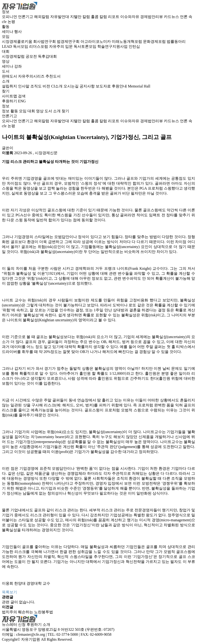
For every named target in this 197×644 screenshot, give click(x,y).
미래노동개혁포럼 (127, 41)
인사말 (24, 86)
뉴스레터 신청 (14, 624)
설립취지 (10, 86)
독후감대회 (47, 56)
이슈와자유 (130, 17)
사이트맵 (10, 96)
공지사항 (88, 86)
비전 (47, 86)
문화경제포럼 (155, 41)
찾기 (6, 91)
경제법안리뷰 (152, 17)
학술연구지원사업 (113, 46)
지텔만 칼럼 (81, 17)
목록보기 (9, 592)
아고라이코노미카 (96, 41)
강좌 (18, 66)
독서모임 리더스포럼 (31, 46)
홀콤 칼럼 (99, 17)
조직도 (36, 86)
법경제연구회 (69, 41)
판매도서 (10, 76)
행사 (18, 32)
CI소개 (57, 86)
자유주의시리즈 (32, 76)
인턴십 (134, 46)
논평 (11, 22)
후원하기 (9, 101)
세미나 (8, 32)
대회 (6, 51)
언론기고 (26, 17)
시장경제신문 (46, 153)
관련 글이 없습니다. (18, 602)
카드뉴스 (172, 17)
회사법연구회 (45, 41)
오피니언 (10, 17)
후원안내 (120, 86)
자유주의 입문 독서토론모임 (73, 46)
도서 (6, 71)
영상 (6, 61)
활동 (6, 27)
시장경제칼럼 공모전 (20, 56)
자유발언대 (60, 17)
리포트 (114, 17)
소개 (6, 81)
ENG (22, 101)
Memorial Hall (139, 86)
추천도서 (53, 76)
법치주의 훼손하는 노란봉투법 (27, 612)
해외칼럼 (42, 17)
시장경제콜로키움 (18, 41)
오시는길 (72, 86)
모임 (6, 37)
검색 (22, 96)
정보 (6, 12)
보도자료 (104, 86)
